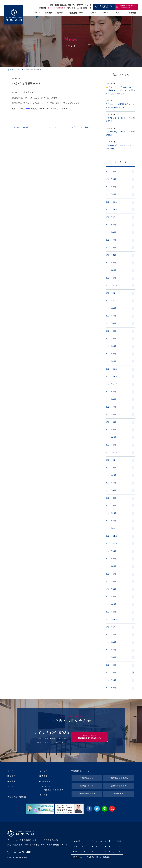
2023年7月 (120, 407)
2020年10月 (120, 627)
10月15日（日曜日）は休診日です (28, 128)
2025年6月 (120, 248)
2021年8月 (120, 559)
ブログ (106, 13)
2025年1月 (120, 278)
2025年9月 (120, 225)
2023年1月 (120, 445)
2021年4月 (120, 589)
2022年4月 (120, 498)
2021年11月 (120, 536)
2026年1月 (120, 195)
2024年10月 (120, 301)
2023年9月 (120, 392)
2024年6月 (120, 324)
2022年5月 (120, 491)
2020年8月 (120, 642)
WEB (28, 109)
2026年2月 (120, 187)
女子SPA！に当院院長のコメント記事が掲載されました (120, 106)
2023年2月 (120, 438)
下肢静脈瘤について (76, 13)
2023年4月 (120, 422)
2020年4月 (120, 673)
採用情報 (132, 13)
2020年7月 (120, 650)
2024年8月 (120, 309)
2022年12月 (120, 453)
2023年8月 (120, 400)
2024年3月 (120, 346)
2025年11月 (120, 210)
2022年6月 (120, 483)
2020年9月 (120, 635)
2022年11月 (120, 460)
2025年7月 (120, 240)
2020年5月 (120, 665)
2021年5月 (120, 582)
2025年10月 (120, 217)
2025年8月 (120, 233)
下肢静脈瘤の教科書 (17, 797)
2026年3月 (120, 179)
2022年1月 (120, 521)
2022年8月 (120, 468)
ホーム (38, 13)
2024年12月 (120, 286)
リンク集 (43, 795)
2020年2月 (120, 688)
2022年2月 (120, 513)
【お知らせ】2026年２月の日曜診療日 (120, 147)
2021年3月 (120, 597)
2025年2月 (120, 271)
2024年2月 (120, 354)
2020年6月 (120, 658)
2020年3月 (120, 680)
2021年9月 (120, 551)
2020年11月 (120, 620)
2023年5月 (120, 415)
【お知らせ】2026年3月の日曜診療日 (120, 134)
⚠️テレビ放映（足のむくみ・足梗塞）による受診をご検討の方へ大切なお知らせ (120, 91)
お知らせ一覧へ (52, 127)
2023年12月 (120, 369)
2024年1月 (120, 362)
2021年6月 (120, 574)
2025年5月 (120, 255)
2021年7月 (120, 567)
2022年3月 (120, 506)
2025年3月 (120, 263)
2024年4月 (120, 339)
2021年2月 (120, 605)
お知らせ (20, 70)
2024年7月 (120, 316)
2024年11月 (120, 293)
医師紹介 (48, 13)
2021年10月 (120, 544)
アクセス (93, 13)
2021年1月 (120, 612)
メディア (119, 13)
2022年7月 (120, 476)
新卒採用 (47, 781)
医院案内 (60, 13)
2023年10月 (120, 384)
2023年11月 (120, 377)
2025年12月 (120, 202)
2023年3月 (120, 430)
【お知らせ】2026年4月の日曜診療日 (120, 120)
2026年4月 (120, 172)
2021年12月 (120, 529)
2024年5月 (120, 331)
